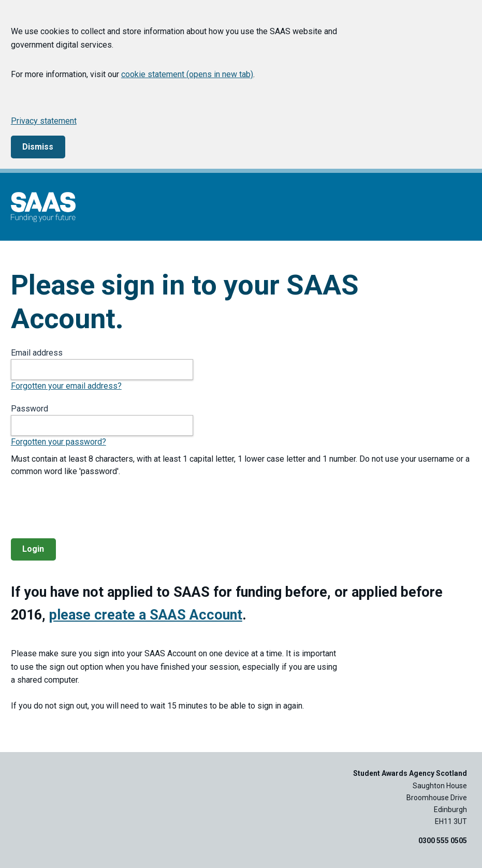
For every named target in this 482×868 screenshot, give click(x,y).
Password (30, 409)
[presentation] (90, 508)
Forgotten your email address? (66, 386)
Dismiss (38, 147)
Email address (37, 353)
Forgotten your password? (59, 442)
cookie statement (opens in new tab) (187, 74)
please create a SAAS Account (146, 615)
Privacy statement (44, 121)
